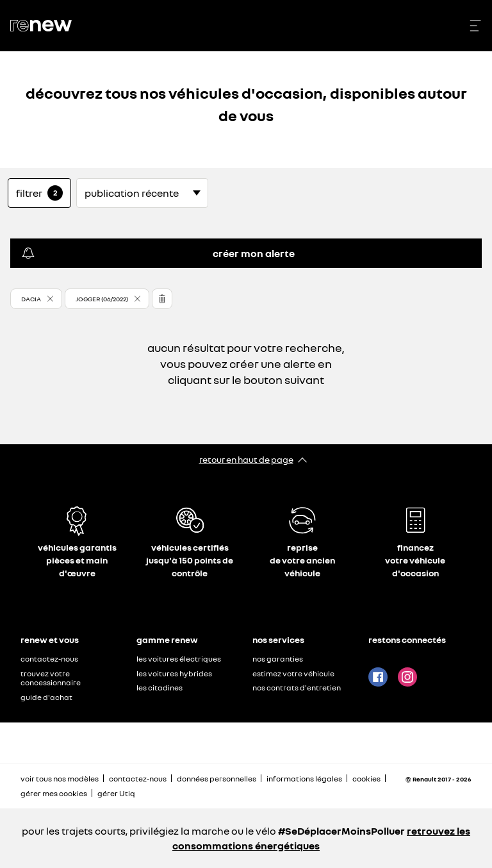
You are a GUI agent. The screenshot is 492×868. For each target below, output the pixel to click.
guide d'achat (46, 697)
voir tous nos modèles (60, 779)
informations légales (304, 779)
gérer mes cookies (54, 794)
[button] (36, 299)
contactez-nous (49, 659)
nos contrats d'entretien (297, 688)
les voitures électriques (179, 659)
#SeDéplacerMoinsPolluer (341, 831)
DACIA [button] (31, 299)
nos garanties (278, 659)
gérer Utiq (116, 793)
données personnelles (217, 779)
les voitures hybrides (174, 673)
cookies (366, 779)
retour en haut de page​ (246, 459)
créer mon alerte (158, 253)
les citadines (160, 688)
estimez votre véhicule (293, 673)
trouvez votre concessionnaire (51, 678)
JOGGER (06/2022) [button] (102, 299)
